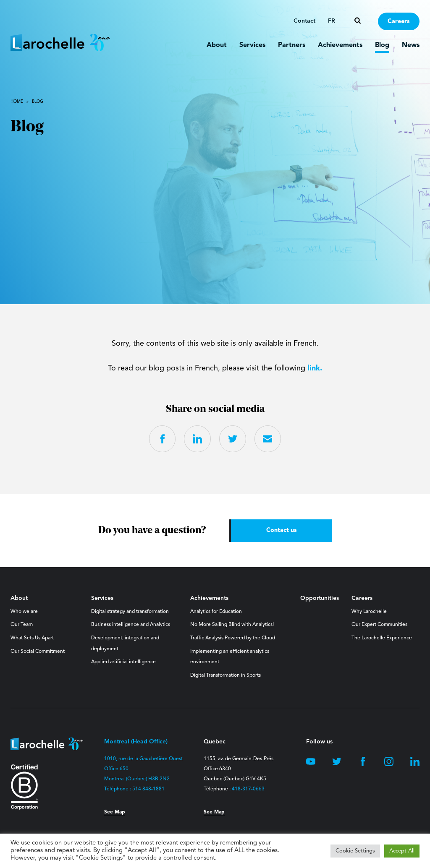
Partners (292, 45)
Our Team (22, 625)
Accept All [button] (402, 851)
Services (252, 45)
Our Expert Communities (379, 625)
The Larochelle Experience (382, 638)
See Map (115, 813)
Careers (399, 22)
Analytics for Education (216, 612)
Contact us (282, 530)
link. (315, 368)
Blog (382, 45)
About (217, 45)
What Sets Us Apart (32, 638)
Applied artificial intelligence (123, 662)
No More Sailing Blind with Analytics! (232, 625)
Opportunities (320, 599)
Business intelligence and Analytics (131, 625)
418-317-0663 (248, 790)
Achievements (340, 45)
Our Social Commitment (38, 652)
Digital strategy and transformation (130, 612)
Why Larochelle (369, 612)
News (411, 45)
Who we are (24, 612)
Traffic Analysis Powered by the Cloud (233, 638)
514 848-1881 (148, 790)
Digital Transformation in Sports (225, 675)
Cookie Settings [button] (355, 851)
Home (17, 102)
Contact (304, 21)
